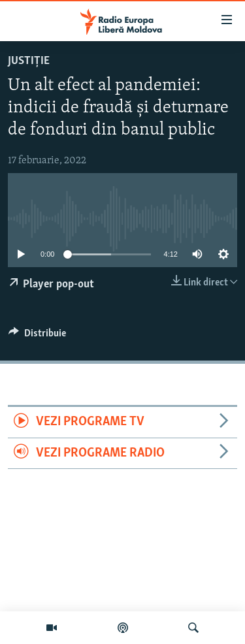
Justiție (29, 61)
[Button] (37, 336)
